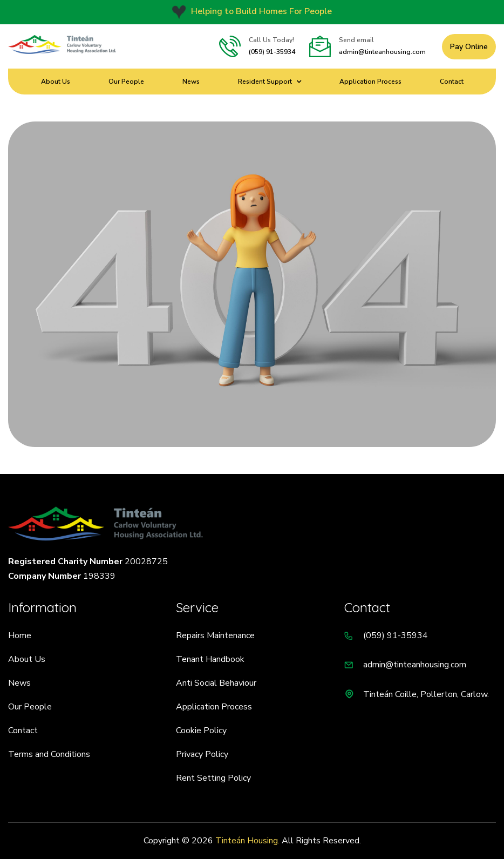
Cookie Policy (201, 731)
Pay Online (469, 47)
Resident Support (265, 82)
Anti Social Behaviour (216, 683)
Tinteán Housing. (247, 841)
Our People (126, 82)
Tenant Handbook (210, 659)
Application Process (370, 82)
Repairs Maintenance (215, 635)
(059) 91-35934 (272, 52)
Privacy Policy (202, 754)
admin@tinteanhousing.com (382, 52)
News (191, 82)
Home (20, 635)
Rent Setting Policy (213, 778)
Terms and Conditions (49, 754)
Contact (452, 82)
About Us (56, 82)
